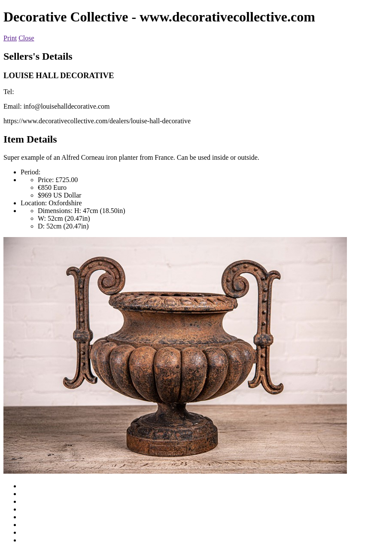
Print (10, 38)
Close (26, 38)
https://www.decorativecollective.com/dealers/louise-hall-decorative (97, 121)
